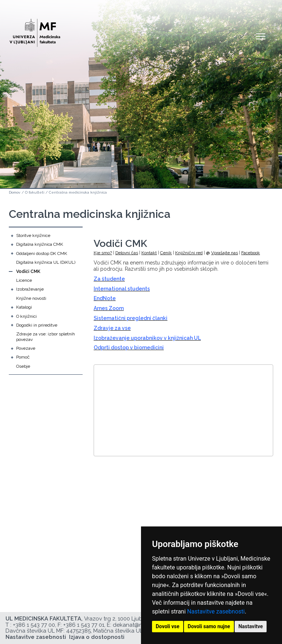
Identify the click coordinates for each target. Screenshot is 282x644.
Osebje (23, 366)
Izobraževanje (30, 289)
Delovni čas (127, 253)
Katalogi (24, 307)
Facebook (251, 253)
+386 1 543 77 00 (34, 625)
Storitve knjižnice (33, 235)
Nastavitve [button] (251, 626)
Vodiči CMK (28, 271)
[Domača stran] (35, 30)
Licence (24, 280)
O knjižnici (26, 316)
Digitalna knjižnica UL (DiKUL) (46, 262)
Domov (15, 192)
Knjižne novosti (31, 298)
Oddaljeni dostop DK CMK (42, 253)
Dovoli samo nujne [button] (209, 626)
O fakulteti (35, 192)
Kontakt (149, 253)
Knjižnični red (189, 253)
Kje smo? (103, 253)
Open (261, 36)
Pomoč (23, 357)
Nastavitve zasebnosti (216, 611)
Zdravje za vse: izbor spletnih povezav (46, 337)
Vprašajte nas (225, 253)
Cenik (166, 253)
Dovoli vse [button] (168, 626)
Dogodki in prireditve (37, 325)
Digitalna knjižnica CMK (40, 244)
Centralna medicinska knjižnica (78, 192)
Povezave (26, 348)
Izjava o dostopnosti (97, 637)
